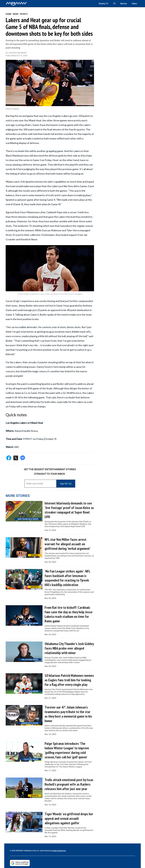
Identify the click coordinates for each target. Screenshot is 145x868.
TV (114, 4)
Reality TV (104, 4)
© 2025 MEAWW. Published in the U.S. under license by (31, 851)
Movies (124, 4)
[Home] (16, 4)
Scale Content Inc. (59, 851)
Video (134, 4)
